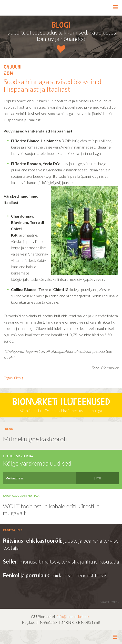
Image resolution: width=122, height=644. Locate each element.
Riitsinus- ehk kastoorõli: (33, 541)
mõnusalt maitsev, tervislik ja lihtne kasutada (69, 561)
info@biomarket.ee (73, 616)
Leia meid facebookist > (61, 637)
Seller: (11, 561)
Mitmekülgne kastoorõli (35, 439)
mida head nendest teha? (78, 575)
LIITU (97, 478)
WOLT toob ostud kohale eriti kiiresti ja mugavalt (51, 510)
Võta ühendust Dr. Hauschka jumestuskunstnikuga (61, 405)
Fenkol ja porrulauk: (27, 575)
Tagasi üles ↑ (14, 378)
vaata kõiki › (110, 602)
